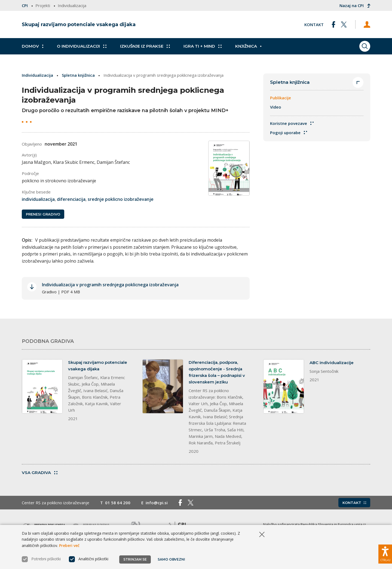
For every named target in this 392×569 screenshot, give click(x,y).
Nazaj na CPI (354, 5)
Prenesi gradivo (43, 214)
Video (276, 107)
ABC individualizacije (332, 363)
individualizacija (38, 199)
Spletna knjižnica (78, 75)
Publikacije (281, 98)
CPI (25, 5)
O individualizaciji (82, 46)
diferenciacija (71, 199)
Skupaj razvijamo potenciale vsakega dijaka (98, 366)
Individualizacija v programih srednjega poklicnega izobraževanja (110, 285)
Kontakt (314, 24)
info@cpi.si (157, 503)
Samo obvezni (171, 559)
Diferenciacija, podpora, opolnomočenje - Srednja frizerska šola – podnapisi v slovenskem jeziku (217, 372)
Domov (33, 46)
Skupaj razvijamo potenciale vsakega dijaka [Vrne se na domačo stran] (79, 24)
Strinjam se (135, 559)
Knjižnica (248, 46)
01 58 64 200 (118, 503)
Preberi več (69, 545)
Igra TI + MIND (203, 46)
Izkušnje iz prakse (145, 46)
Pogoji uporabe (289, 133)
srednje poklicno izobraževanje (121, 199)
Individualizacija (37, 75)
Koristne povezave (292, 123)
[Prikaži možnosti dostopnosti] (385, 554)
